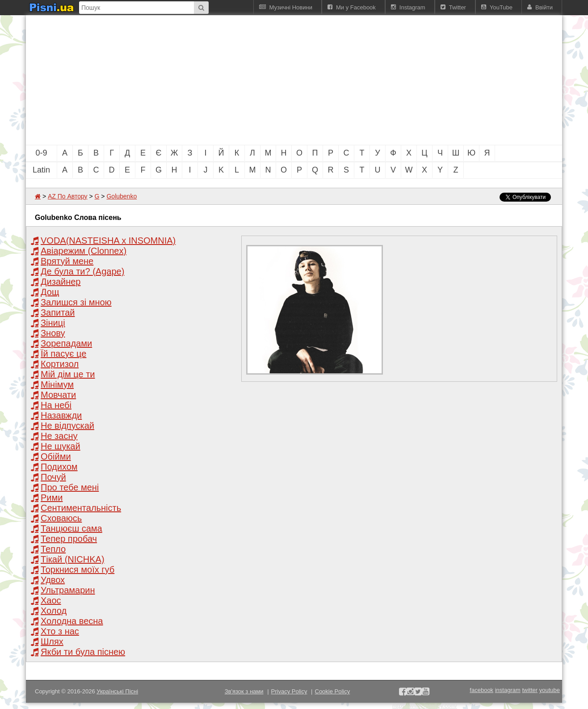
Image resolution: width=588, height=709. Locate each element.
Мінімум (57, 384)
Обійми (56, 456)
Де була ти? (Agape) (82, 271)
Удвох (53, 580)
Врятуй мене (67, 261)
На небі (56, 405)
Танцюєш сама (71, 528)
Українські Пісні (117, 691)
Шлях (52, 641)
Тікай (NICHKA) (73, 559)
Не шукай (61, 446)
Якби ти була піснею (83, 652)
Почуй (53, 477)
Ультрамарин (68, 590)
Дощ (50, 292)
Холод (54, 611)
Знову (53, 333)
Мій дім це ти (68, 374)
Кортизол (60, 364)
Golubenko (122, 196)
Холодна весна (72, 621)
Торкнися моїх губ (78, 570)
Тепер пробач (69, 539)
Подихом (59, 467)
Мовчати (58, 395)
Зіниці (53, 323)
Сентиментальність (81, 508)
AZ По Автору (68, 196)
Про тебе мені (70, 487)
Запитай (58, 312)
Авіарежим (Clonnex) (84, 251)
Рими (52, 498)
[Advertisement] (245, 80)
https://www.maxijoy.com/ (425, 706)
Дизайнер (61, 282)
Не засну (59, 436)
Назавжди (61, 415)
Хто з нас (60, 631)
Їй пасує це (63, 354)
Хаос (51, 600)
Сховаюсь (61, 518)
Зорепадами (66, 343)
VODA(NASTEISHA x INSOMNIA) (108, 241)
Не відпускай (67, 426)
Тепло (53, 549)
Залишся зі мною (76, 302)
